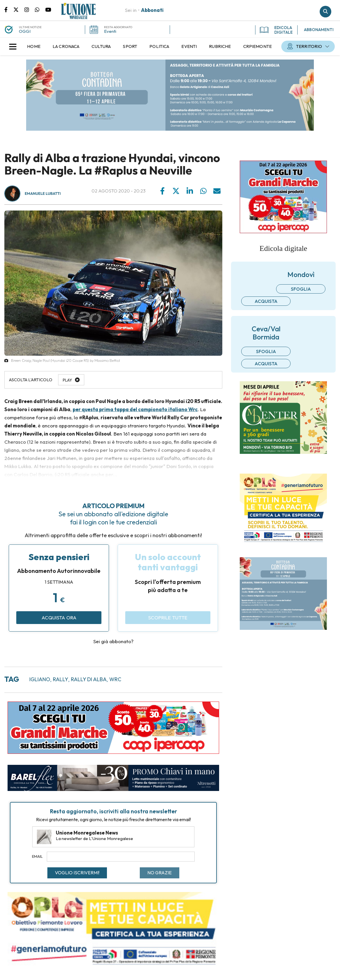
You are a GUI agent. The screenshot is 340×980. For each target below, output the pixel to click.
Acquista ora (59, 617)
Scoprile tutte (168, 617)
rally (61, 679)
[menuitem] (34, 46)
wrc (115, 679)
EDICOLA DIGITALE (276, 30)
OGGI (25, 31)
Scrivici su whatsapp (40, 9)
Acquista (266, 301)
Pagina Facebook (9, 9)
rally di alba (89, 679)
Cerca (325, 12)
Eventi (110, 31)
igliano (40, 679)
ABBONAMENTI (319, 30)
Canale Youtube (48, 9)
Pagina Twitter (19, 9)
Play (67, 380)
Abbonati (152, 10)
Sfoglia (301, 289)
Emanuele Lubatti (43, 194)
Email (37, 856)
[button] (13, 46)
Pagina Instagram (30, 9)
